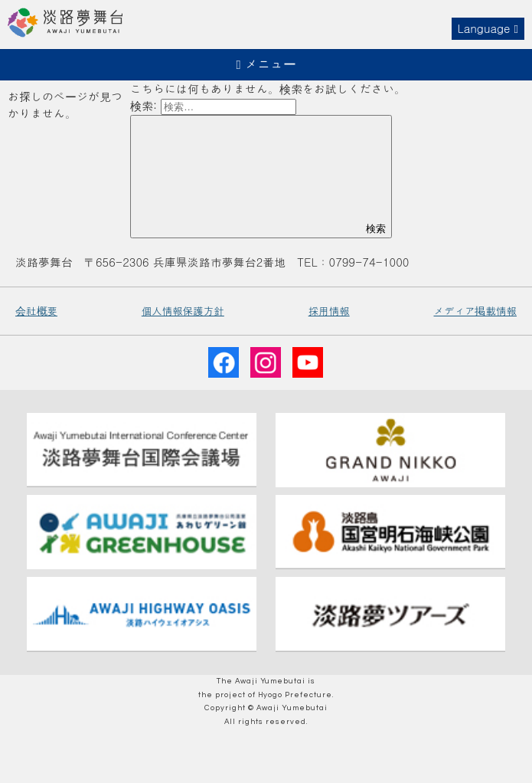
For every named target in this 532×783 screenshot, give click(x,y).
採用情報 (329, 311)
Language (488, 28)
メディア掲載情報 (475, 311)
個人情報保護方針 (183, 311)
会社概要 (36, 311)
